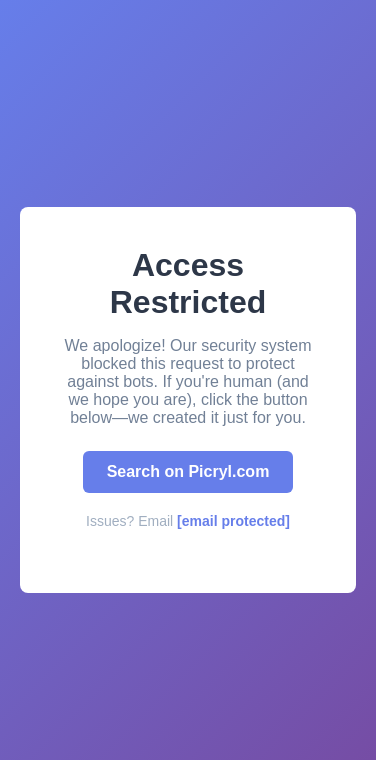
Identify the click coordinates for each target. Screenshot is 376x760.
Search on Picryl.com (188, 471)
